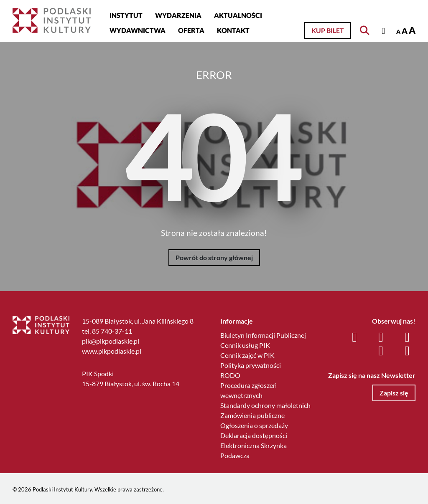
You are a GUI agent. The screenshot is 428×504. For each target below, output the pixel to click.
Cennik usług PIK (245, 345)
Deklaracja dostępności (254, 435)
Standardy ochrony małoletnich (265, 405)
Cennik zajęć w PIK (247, 355)
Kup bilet (328, 30)
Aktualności (238, 15)
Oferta (191, 30)
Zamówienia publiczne (252, 415)
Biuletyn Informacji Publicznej (263, 335)
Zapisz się (394, 393)
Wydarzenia (178, 15)
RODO (230, 375)
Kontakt (233, 30)
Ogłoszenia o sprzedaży (254, 425)
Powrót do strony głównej (214, 257)
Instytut (126, 15)
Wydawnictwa (138, 30)
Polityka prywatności (251, 365)
